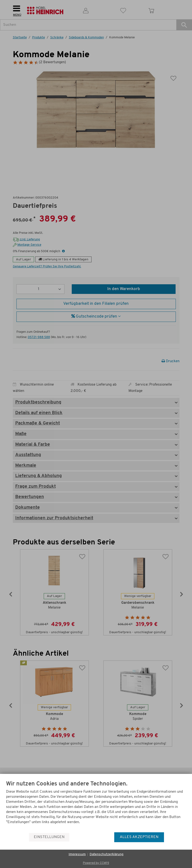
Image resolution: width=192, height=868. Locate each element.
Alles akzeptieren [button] (139, 837)
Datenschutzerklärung (107, 854)
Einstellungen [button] (49, 837)
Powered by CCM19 (96, 863)
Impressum (77, 854)
